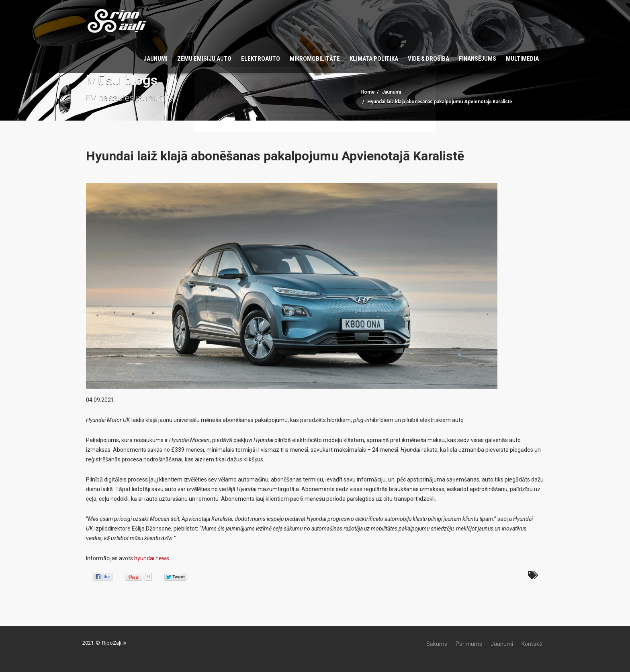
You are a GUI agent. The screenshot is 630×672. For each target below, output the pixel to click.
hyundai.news (152, 558)
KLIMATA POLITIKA (374, 59)
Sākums (437, 644)
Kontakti (532, 644)
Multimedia (522, 59)
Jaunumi (155, 59)
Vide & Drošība (429, 59)
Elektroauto (261, 59)
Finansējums (478, 59)
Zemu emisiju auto (204, 59)
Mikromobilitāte (315, 59)
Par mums (469, 644)
